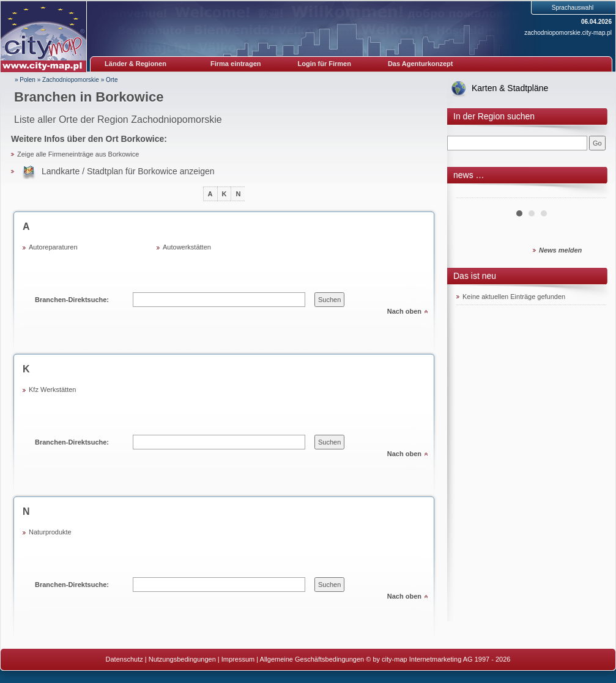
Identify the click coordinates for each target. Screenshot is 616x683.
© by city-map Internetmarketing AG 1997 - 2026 (438, 659)
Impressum (238, 659)
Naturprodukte (50, 532)
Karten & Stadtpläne (510, 88)
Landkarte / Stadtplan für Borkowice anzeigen (128, 171)
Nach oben (404, 311)
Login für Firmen (325, 64)
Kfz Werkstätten (52, 389)
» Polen (25, 80)
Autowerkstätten (187, 247)
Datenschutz (124, 659)
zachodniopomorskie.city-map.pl (568, 33)
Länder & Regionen (135, 64)
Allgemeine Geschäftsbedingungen (312, 659)
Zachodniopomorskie (71, 80)
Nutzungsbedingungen (182, 659)
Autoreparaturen (53, 247)
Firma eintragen (236, 64)
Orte (112, 80)
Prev (472, 193)
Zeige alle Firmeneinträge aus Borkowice (78, 154)
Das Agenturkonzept (421, 64)
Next (590, 193)
